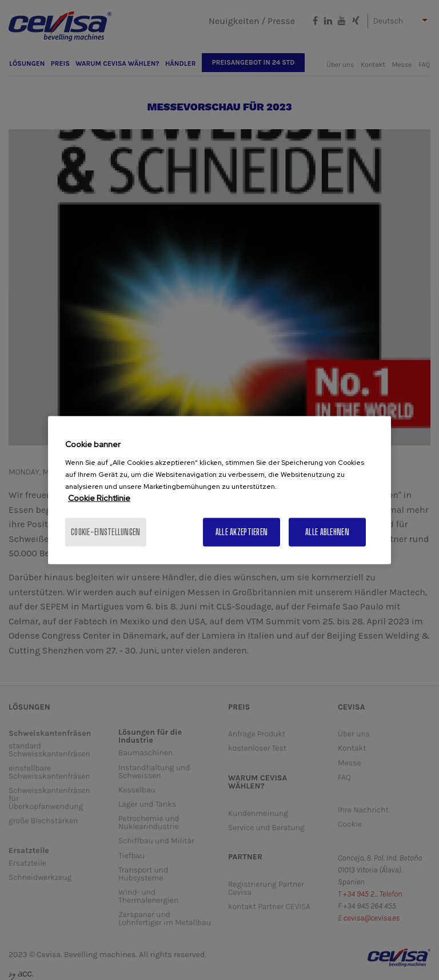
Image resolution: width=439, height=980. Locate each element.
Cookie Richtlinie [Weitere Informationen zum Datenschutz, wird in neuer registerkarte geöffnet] (99, 497)
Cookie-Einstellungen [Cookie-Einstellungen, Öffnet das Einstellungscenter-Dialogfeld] (106, 531)
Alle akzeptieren (242, 531)
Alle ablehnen (327, 531)
